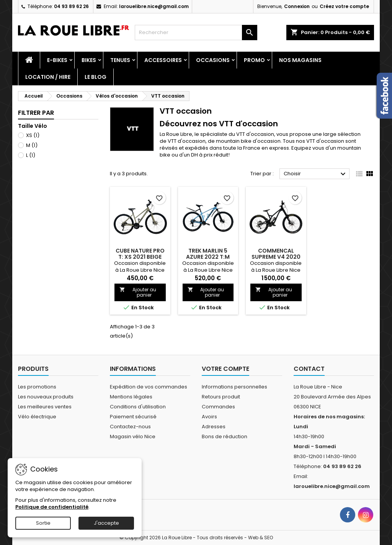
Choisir (316, 174)
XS (33, 135)
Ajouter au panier (138, 292)
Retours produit (221, 397)
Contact (309, 369)
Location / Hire (48, 77)
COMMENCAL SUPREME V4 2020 (276, 254)
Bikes (89, 60)
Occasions (213, 60)
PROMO (254, 60)
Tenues (120, 60)
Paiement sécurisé (133, 417)
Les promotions (37, 387)
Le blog (96, 77)
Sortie (43, 523)
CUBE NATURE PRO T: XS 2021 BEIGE (140, 254)
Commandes (218, 407)
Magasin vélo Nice (133, 436)
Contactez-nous (130, 427)
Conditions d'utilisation (138, 407)
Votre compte (225, 369)
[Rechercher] (196, 33)
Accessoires (163, 60)
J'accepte (106, 523)
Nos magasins (300, 60)
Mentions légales (131, 397)
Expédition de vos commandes (149, 387)
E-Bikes (57, 60)
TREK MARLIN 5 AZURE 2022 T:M (208, 254)
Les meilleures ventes (45, 407)
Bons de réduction (225, 436)
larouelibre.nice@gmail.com (154, 6)
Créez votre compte (344, 6)
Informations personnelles (234, 387)
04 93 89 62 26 (71, 6)
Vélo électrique (37, 417)
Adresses (214, 427)
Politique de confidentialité (52, 507)
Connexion (297, 6)
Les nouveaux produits (46, 397)
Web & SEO (261, 538)
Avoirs (209, 417)
